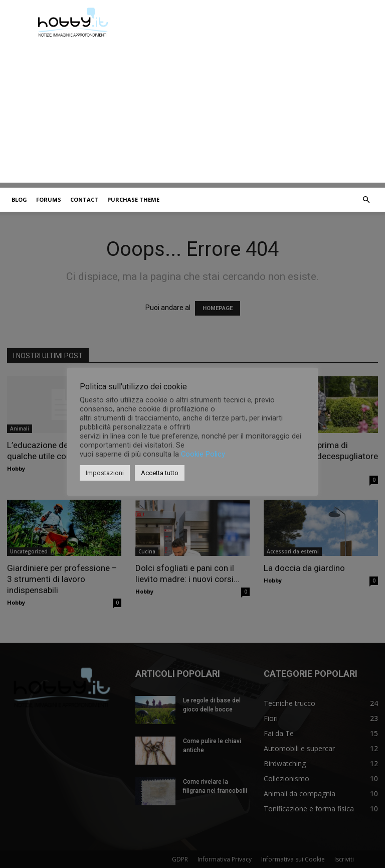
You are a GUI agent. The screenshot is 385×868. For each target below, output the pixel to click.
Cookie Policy (203, 454)
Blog (19, 199)
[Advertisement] (192, 112)
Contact (84, 199)
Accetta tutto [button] (160, 473)
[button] (366, 200)
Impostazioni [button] (105, 473)
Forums (49, 199)
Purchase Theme (133, 199)
